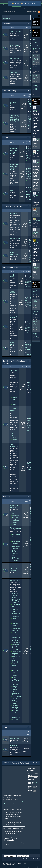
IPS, (37, 866)
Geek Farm (12, 276)
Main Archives (15, 580)
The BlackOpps (36, 89)
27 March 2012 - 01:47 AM (29, 299)
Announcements (16, 32)
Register (25, 3)
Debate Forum (13, 343)
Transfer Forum (16, 641)
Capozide (36, 242)
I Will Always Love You (36, 302)
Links (5, 727)
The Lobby (14, 73)
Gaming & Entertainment (13, 206)
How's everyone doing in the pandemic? (36, 42)
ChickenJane (37, 221)
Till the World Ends (35, 291)
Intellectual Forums (11, 268)
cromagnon (29, 286)
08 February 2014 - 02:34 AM (30, 385)
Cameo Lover (35, 334)
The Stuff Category (11, 91)
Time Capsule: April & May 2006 (16, 554)
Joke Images (16, 516)
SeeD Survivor (16, 643)
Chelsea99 (29, 354)
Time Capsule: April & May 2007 (16, 548)
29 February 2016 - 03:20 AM (29, 149)
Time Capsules (16, 528)
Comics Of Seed (29, 328)
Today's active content (10, 762)
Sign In (15, 3)
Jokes (14, 514)
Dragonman (36, 48)
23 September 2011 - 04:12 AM (29, 345)
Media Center (15, 238)
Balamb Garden (16, 651)
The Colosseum (14, 446)
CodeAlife (14, 746)
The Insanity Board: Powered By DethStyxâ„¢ (15, 118)
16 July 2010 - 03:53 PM (30, 420)
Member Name (12, 804)
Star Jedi (38, 151)
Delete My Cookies (23, 863)
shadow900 (30, 431)
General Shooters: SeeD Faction (16, 637)
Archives (6, 497)
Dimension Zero (16, 714)
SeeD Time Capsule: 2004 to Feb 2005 (16, 559)
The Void (13, 370)
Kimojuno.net (15, 738)
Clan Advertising (14, 253)
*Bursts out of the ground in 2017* (36, 57)
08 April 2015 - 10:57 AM (29, 189)
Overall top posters (24, 764)
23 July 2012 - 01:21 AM (29, 324)
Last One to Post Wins (31, 125)
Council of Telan (16, 608)
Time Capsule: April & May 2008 (16, 543)
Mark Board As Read (8, 865)
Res (34, 61)
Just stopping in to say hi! (36, 85)
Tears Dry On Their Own (36, 313)
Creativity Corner (14, 317)
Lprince (35, 70)
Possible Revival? (30, 390)
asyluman (36, 232)
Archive (14, 405)
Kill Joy (35, 782)
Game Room (15, 214)
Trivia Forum (13, 292)
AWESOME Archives (14, 570)
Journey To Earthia (14, 409)
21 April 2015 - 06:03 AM (29, 170)
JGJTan (35, 294)
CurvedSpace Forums (9, 12)
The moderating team (23, 762)
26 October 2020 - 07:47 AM (31, 119)
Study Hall (15, 594)
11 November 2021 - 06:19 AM (31, 102)
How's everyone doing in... (31, 108)
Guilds (5, 138)
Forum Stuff (15, 524)
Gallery (30, 8)
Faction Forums (16, 627)
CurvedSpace (7, 5)
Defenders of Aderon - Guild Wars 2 (14, 151)
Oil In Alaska (28, 350)
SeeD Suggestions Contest (16, 702)
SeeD (12, 190)
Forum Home (13, 863)
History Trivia (28, 303)
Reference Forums (14, 506)
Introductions (15, 58)
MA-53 (38, 161)
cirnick (30, 306)
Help (34, 3)
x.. (37, 139)
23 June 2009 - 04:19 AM (30, 464)
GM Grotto (15, 618)
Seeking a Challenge (31, 468)
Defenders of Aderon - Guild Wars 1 (14, 167)
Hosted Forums (16, 709)
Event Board (15, 45)
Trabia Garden (16, 681)
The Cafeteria (16, 599)
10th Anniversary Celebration (30, 175)
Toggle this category (29, 24)
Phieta (30, 159)
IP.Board (27, 866)
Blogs (24, 8)
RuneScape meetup (30, 195)
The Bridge (7, 23)
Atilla (34, 110)
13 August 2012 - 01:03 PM (29, 278)
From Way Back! (36, 76)
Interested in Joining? (29, 156)
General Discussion (14, 103)
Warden (35, 78)
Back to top (6, 863)
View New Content (31, 12)
